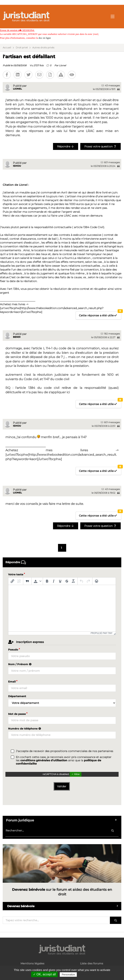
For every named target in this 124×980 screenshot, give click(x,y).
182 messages (110, 334)
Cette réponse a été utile (100, 314)
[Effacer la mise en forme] (73, 581)
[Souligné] (60, 581)
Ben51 (17, 337)
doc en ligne (45, 38)
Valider (62, 786)
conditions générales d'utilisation (44, 760)
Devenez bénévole (64, 906)
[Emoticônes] (97, 581)
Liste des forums (92, 964)
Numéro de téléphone (25, 729)
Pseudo (13, 650)
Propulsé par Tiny (102, 633)
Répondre (66, 146)
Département (17, 696)
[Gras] (47, 581)
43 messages (111, 85)
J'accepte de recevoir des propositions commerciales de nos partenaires (65, 751)
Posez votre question (100, 146)
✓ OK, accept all (44, 974)
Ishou (17, 166)
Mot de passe (17, 714)
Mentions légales (32, 964)
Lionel (62, 65)
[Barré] (67, 581)
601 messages (110, 162)
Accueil (7, 48)
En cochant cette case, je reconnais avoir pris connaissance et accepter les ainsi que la (64, 760)
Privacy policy (86, 974)
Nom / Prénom (20, 664)
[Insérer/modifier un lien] (12, 581)
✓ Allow (76, 774)
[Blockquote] (27, 581)
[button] (37, 581)
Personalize (68, 975)
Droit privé (22, 48)
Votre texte (16, 574)
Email (12, 682)
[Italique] (54, 581)
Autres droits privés (43, 48)
